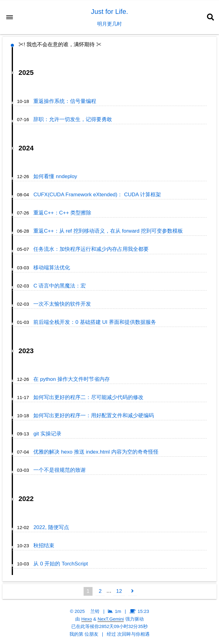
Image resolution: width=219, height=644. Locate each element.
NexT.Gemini (111, 619)
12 (119, 591)
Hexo (87, 619)
